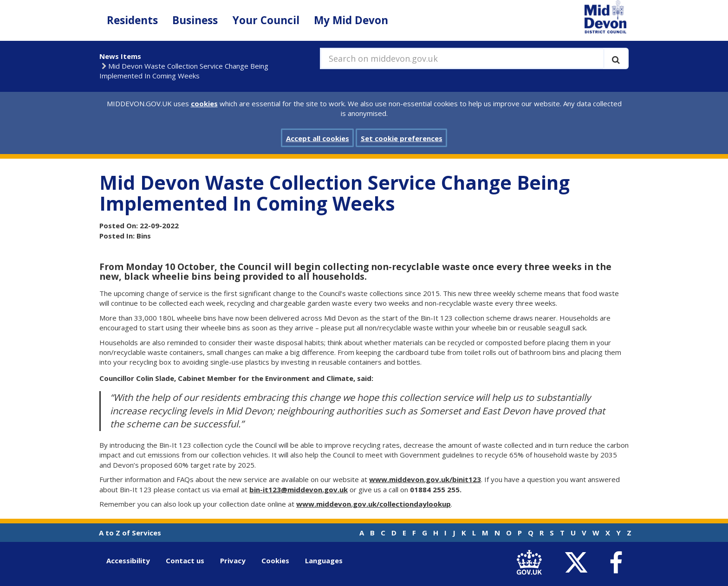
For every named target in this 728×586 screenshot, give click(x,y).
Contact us (185, 560)
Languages (324, 560)
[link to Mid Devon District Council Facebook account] (616, 563)
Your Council (266, 20)
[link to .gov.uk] (531, 563)
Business (195, 20)
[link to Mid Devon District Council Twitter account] (578, 563)
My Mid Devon (351, 20)
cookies (204, 103)
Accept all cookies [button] (318, 138)
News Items (120, 56)
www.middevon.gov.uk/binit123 (425, 479)
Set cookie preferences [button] (402, 138)
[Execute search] (616, 58)
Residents (132, 20)
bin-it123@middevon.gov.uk (299, 489)
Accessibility (128, 560)
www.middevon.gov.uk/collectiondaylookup (374, 504)
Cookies (275, 560)
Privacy (233, 560)
